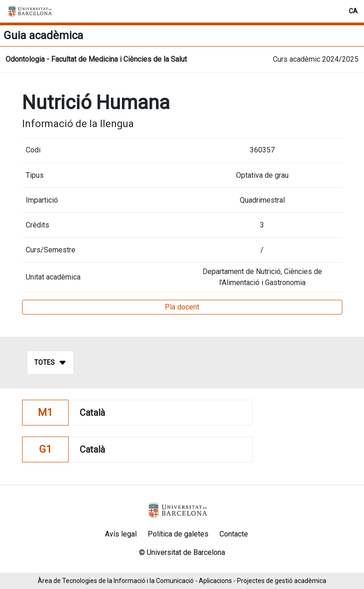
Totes (50, 363)
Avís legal (121, 534)
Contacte (234, 534)
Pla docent (182, 307)
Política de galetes (178, 534)
